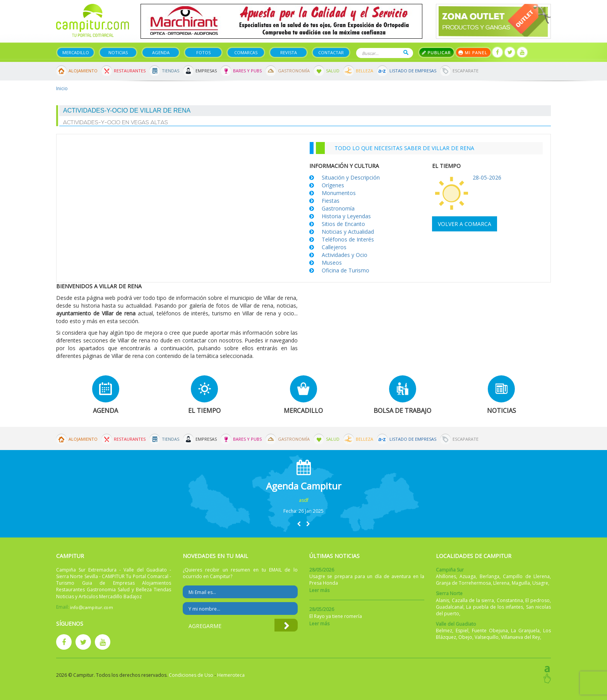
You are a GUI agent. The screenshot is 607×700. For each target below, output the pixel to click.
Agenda (161, 52)
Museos (332, 263)
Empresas (206, 71)
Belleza (364, 71)
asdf (304, 500)
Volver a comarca (465, 224)
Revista (289, 52)
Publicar (436, 52)
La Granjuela (525, 631)
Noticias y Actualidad (348, 232)
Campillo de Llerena (526, 576)
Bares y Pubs (247, 71)
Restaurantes (130, 71)
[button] (299, 524)
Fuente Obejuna (490, 631)
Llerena (501, 583)
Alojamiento (83, 71)
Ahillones (446, 576)
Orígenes (333, 185)
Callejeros (334, 247)
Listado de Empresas (413, 71)
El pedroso (538, 600)
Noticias (118, 52)
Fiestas (331, 201)
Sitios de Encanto (343, 224)
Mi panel (473, 52)
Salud (333, 71)
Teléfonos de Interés (348, 239)
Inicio (62, 88)
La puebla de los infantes (495, 607)
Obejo (465, 637)
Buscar (406, 52)
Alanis (442, 600)
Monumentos (339, 193)
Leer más (319, 590)
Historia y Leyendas (346, 216)
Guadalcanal (450, 607)
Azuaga (468, 576)
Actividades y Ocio (345, 255)
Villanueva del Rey (520, 637)
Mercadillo (76, 52)
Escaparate (466, 71)
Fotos (203, 52)
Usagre (540, 583)
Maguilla (521, 583)
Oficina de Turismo (346, 270)
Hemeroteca (231, 675)
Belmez (444, 631)
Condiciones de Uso (191, 675)
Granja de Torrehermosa (463, 583)
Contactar (331, 52)
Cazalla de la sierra (473, 600)
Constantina (510, 600)
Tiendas (171, 71)
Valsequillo (487, 637)
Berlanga (490, 576)
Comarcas (246, 52)
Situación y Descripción (351, 177)
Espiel (462, 631)
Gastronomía (294, 71)
